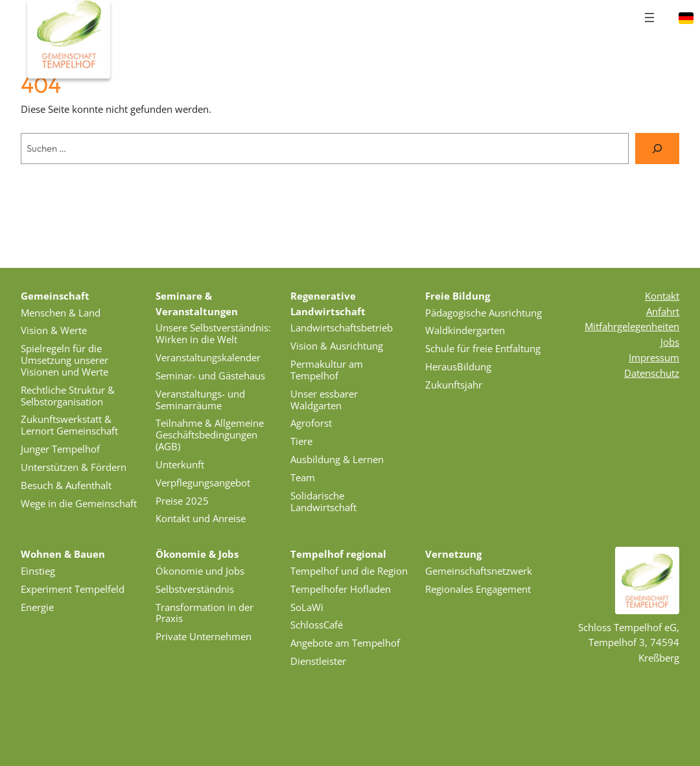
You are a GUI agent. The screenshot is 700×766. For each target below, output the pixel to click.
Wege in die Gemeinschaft (79, 503)
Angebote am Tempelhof (345, 643)
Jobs (670, 342)
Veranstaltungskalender (208, 357)
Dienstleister (318, 661)
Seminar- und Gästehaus (210, 376)
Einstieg (38, 571)
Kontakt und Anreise (201, 518)
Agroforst (311, 423)
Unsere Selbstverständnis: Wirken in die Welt (213, 333)
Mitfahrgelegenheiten (632, 326)
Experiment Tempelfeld (73, 589)
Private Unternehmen (204, 636)
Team (303, 477)
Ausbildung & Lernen (337, 459)
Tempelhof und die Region (349, 571)
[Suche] (657, 149)
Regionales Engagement (478, 589)
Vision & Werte (54, 330)
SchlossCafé (317, 625)
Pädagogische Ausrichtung (484, 313)
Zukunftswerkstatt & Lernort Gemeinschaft (69, 425)
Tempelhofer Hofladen (341, 589)
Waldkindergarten (465, 330)
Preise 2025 (182, 501)
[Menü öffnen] (649, 18)
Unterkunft (180, 464)
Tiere (301, 441)
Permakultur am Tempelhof (327, 370)
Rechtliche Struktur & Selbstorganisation (68, 396)
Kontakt (662, 296)
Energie (37, 607)
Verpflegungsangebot (203, 483)
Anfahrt (663, 311)
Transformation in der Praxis (204, 613)
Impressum (654, 357)
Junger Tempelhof (60, 449)
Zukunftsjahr (454, 385)
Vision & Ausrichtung (337, 346)
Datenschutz (652, 373)
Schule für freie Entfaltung (483, 348)
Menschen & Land (61, 313)
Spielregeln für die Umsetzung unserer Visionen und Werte (64, 360)
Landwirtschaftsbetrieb (342, 328)
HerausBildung (458, 366)
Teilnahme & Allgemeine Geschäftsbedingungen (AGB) (210, 435)
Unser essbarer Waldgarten (324, 400)
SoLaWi (307, 607)
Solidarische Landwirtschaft (323, 501)
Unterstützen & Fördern (74, 467)
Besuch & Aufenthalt (66, 485)
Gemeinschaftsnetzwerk (479, 571)
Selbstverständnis (195, 589)
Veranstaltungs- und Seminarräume (200, 400)
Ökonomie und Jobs (200, 571)
